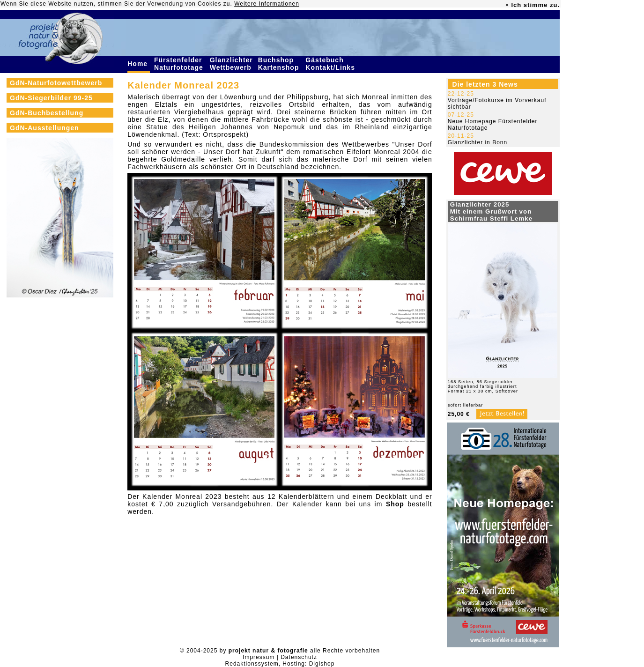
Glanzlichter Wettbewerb (232, 64)
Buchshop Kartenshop (280, 64)
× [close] (507, 5)
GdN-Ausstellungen (44, 128)
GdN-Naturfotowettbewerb (56, 83)
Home (139, 64)
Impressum (259, 657)
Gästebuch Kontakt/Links (331, 64)
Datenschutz (299, 657)
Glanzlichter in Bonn (477, 142)
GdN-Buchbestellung (47, 113)
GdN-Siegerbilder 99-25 (51, 98)
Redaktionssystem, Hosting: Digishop (280, 664)
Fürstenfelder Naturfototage (180, 64)
